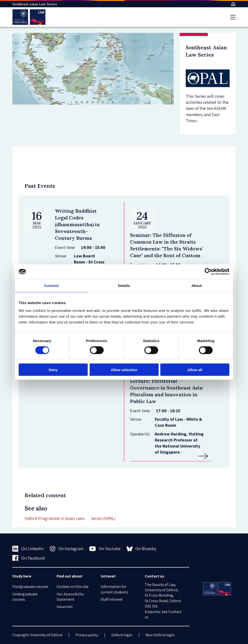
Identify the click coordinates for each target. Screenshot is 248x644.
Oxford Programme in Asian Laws (55, 518)
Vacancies (65, 607)
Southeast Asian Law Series (35, 4)
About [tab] (197, 286)
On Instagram (67, 549)
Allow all (195, 370)
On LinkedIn (28, 549)
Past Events (40, 186)
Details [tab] (124, 286)
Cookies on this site (73, 587)
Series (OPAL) (103, 518)
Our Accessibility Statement (70, 597)
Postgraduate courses (30, 587)
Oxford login (122, 635)
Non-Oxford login (160, 635)
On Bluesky (142, 549)
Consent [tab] (51, 286)
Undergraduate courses (25, 597)
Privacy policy (87, 635)
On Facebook (29, 558)
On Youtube (105, 549)
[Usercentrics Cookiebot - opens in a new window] (208, 272)
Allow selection (124, 370)
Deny (53, 370)
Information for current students (114, 589)
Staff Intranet (112, 599)
